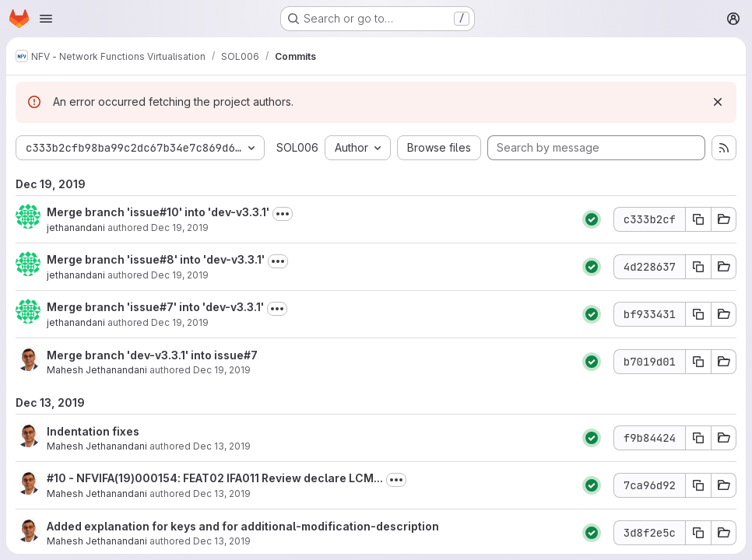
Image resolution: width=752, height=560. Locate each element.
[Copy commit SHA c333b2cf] (698, 219)
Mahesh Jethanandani (97, 370)
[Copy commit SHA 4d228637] (698, 267)
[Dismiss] (718, 102)
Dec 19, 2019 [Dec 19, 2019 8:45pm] (180, 322)
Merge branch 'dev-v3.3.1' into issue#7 (152, 355)
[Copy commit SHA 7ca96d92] (698, 485)
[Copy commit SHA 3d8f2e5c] (698, 533)
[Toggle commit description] (283, 214)
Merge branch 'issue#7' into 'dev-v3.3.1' (155, 307)
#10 (56, 478)
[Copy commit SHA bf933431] (698, 314)
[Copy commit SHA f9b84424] (698, 438)
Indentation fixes (93, 431)
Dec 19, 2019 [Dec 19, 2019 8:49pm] (180, 275)
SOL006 (297, 147)
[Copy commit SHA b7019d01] (698, 362)
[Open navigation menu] (46, 19)
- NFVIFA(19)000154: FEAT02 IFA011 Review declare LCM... (225, 478)
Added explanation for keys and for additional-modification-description (243, 526)
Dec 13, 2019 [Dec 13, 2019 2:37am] (222, 446)
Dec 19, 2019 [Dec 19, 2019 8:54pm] (180, 227)
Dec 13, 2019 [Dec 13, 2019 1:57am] (222, 493)
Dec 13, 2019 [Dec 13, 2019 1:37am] (222, 541)
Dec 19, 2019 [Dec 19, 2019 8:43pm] (222, 370)
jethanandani (76, 227)
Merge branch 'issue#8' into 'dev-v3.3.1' (156, 259)
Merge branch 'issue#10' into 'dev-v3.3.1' (158, 212)
